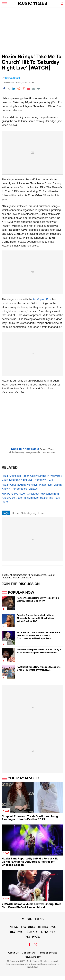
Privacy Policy (32, 957)
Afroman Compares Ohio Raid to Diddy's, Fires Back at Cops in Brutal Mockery (39, 651)
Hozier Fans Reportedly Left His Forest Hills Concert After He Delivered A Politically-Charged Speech (30, 862)
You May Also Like (25, 778)
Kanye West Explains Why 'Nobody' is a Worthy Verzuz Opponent (38, 599)
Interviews (47, 927)
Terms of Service (48, 953)
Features (28, 927)
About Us (13, 953)
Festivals (33, 937)
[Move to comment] (39, 89)
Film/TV (32, 932)
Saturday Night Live (33, 513)
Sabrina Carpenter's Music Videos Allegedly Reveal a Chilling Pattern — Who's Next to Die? (37, 618)
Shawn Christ (12, 78)
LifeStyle (48, 932)
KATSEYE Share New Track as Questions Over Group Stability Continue (39, 668)
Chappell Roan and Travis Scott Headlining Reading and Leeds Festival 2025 (30, 818)
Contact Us (28, 953)
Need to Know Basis (25, 449)
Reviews (16, 932)
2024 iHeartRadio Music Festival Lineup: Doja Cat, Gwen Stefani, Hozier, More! (31, 906)
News (6, 811)
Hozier (16, 513)
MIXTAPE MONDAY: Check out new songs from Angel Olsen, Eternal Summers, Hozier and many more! (31, 498)
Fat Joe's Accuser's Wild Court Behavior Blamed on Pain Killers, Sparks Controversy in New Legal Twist (39, 635)
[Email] (34, 89)
